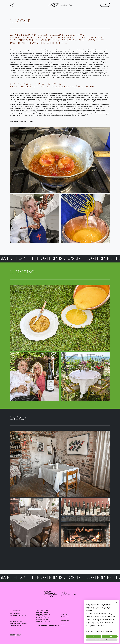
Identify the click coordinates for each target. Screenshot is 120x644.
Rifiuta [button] (93, 636)
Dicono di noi (65, 614)
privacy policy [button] (89, 627)
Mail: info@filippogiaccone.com (19, 615)
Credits (63, 625)
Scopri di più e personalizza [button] (102, 640)
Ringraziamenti (65, 617)
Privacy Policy (65, 621)
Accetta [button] (110, 636)
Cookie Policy (65, 623)
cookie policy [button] (89, 610)
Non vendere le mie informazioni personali (104, 621)
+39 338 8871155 (15, 611)
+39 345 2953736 (15, 613)
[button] (117, 602)
